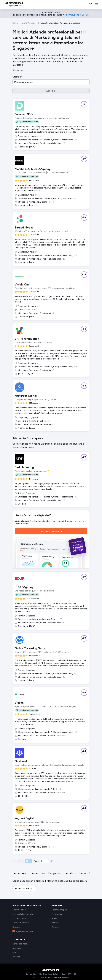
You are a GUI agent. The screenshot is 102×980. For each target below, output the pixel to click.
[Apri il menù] (97, 4)
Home (15, 23)
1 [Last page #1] (53, 861)
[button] (51, 82)
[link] (91, 4)
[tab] (20, 873)
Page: (37, 861)
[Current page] (44, 861)
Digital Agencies (29, 23)
